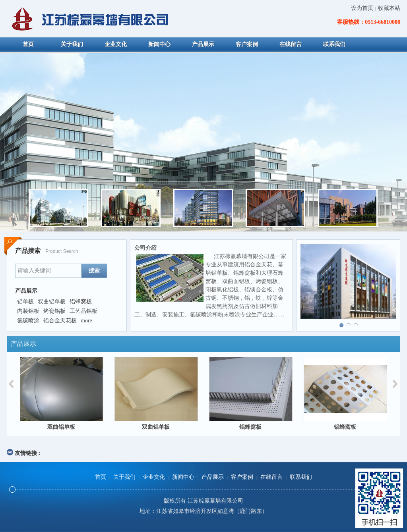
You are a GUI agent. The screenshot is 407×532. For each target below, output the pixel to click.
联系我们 (301, 477)
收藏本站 (389, 8)
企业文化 (154, 477)
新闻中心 (183, 477)
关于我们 (124, 477)
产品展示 (213, 477)
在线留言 (271, 477)
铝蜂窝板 (250, 427)
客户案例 (242, 477)
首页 (101, 477)
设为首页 (362, 8)
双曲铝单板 (61, 427)
